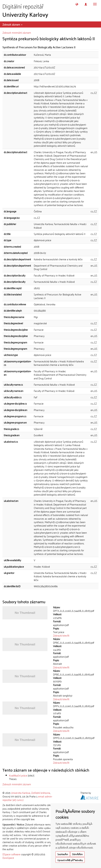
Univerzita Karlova (21, 793)
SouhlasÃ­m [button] (63, 854)
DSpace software (11, 854)
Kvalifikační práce (18, 775)
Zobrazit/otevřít (61, 635)
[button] (77, 4)
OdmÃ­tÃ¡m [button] (77, 854)
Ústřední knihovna (41, 793)
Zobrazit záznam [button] (12, 24)
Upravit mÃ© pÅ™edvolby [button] (70, 860)
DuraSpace (8, 858)
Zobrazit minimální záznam (17, 32)
